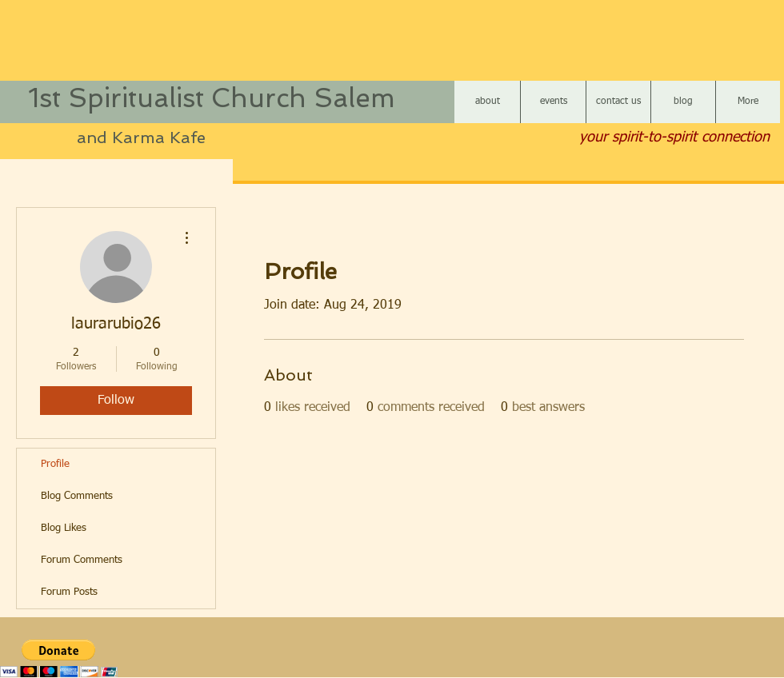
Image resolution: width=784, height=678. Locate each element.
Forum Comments (82, 560)
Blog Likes (64, 528)
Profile (55, 464)
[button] (59, 658)
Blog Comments (77, 496)
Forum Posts (69, 592)
